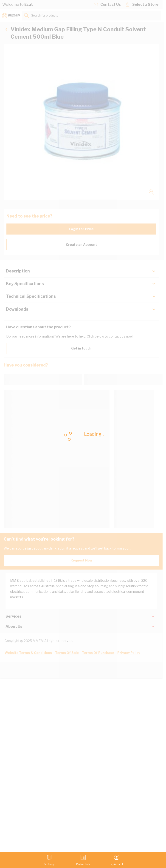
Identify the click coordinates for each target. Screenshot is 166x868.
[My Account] (117, 860)
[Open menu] (49, 860)
